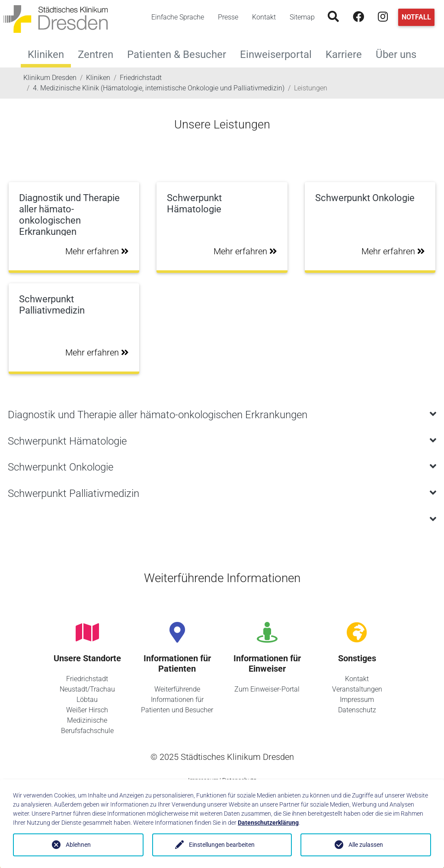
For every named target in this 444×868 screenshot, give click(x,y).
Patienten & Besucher (180, 53)
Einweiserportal (279, 53)
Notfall (416, 17)
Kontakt (264, 17)
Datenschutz (357, 710)
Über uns (399, 53)
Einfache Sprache (178, 17)
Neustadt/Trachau (87, 689)
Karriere (347, 53)
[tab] (222, 415)
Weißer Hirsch (87, 710)
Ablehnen (78, 845)
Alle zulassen (366, 845)
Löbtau (87, 700)
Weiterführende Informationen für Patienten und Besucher (177, 700)
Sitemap (302, 17)
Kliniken (46, 54)
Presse (228, 17)
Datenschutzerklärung (268, 823)
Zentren (99, 53)
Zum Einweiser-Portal (267, 689)
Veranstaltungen (357, 689)
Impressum (357, 700)
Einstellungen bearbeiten (222, 845)
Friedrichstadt (87, 679)
